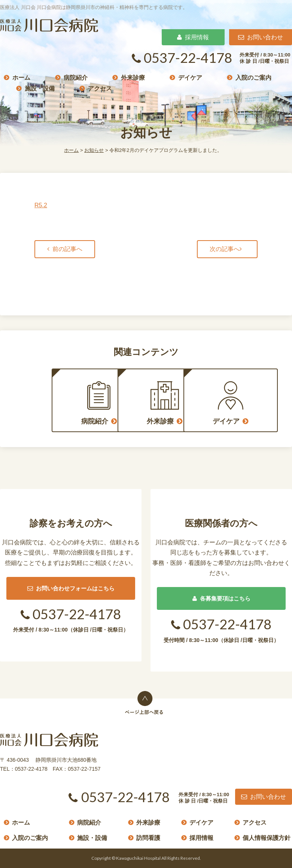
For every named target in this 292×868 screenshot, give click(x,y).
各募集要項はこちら (221, 598)
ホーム (21, 77)
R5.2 (41, 205)
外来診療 (133, 77)
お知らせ (94, 150)
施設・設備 (40, 88)
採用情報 (193, 37)
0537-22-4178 (182, 58)
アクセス (100, 88)
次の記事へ (225, 249)
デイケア (190, 77)
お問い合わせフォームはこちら (71, 588)
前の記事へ (67, 249)
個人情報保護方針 (267, 838)
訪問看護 (148, 838)
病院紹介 (76, 77)
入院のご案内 (253, 77)
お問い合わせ (261, 37)
